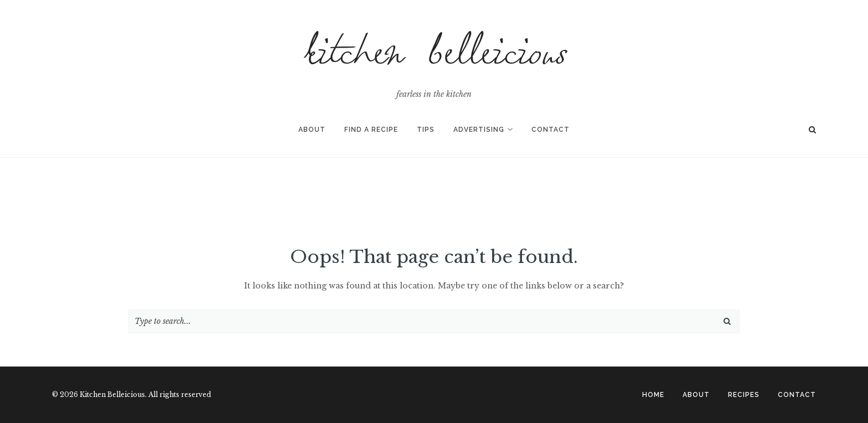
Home (653, 395)
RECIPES (744, 395)
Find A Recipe (371, 130)
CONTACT (797, 395)
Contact (551, 130)
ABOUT (696, 395)
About (312, 130)
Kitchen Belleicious (434, 57)
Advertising (479, 130)
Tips (426, 130)
